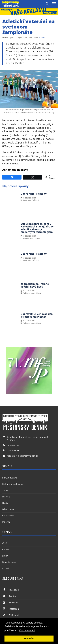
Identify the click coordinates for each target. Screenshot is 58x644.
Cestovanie (8, 516)
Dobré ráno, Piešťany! (34, 194)
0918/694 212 (14, 445)
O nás (5, 543)
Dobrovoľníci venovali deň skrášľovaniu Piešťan (37, 315)
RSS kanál (11, 615)
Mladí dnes (8, 509)
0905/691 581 (14, 451)
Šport (5, 490)
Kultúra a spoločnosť (13, 484)
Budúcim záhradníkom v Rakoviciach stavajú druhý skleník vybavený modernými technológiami (37, 228)
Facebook (10, 590)
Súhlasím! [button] (29, 638)
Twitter (9, 596)
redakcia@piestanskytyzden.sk (22, 456)
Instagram (11, 609)
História (6, 497)
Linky (5, 556)
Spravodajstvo (10, 478)
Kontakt (6, 568)
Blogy (5, 503)
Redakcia (42, 38)
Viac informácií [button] (27, 631)
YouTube (10, 602)
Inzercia (6, 522)
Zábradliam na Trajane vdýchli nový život (35, 285)
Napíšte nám (9, 562)
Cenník (6, 549)
